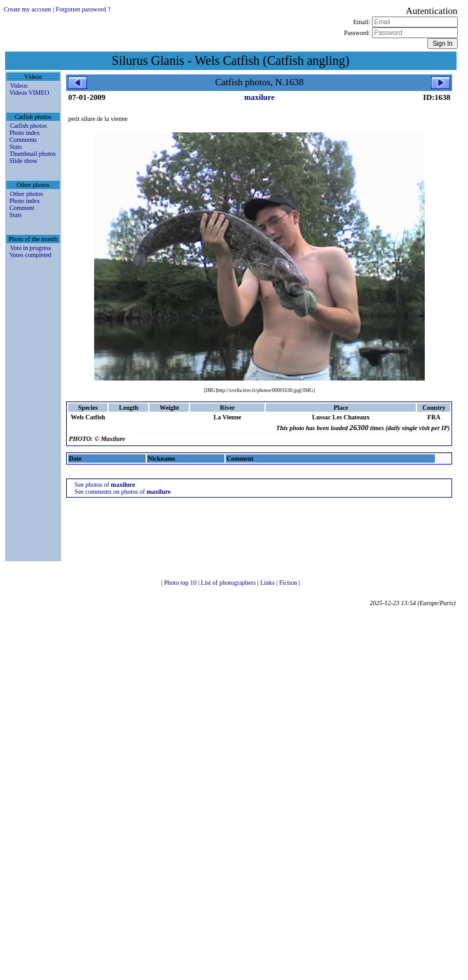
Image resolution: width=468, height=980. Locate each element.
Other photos (27, 194)
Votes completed (31, 255)
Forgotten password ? (83, 9)
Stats (16, 147)
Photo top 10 (181, 583)
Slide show (24, 161)
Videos (19, 86)
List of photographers (229, 583)
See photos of (105, 485)
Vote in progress (31, 248)
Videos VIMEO (30, 93)
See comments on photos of (122, 492)
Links (268, 583)
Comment (22, 208)
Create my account (28, 9)
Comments (23, 140)
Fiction (289, 583)
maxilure (259, 97)
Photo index (25, 133)
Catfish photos (29, 126)
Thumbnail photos (33, 154)
